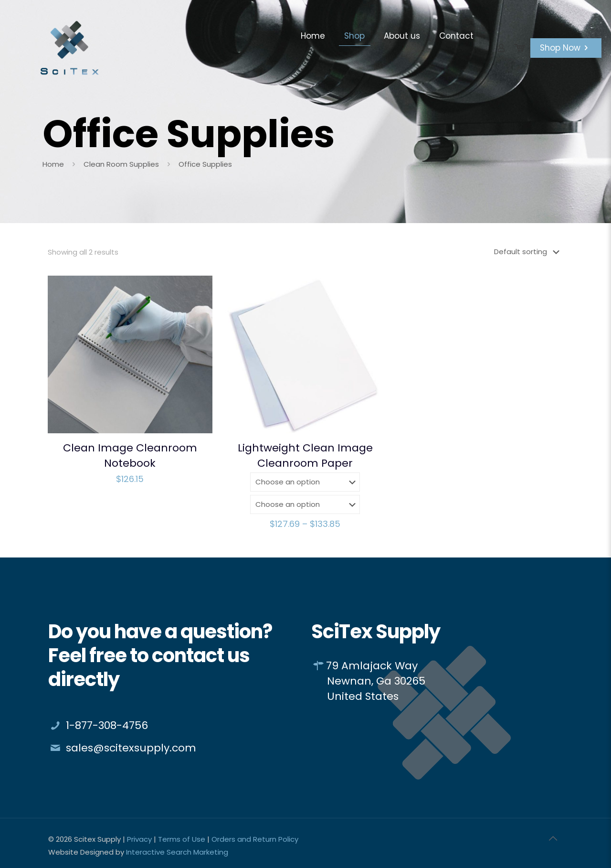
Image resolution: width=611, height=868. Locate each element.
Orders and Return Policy (255, 839)
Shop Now (566, 48)
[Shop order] (529, 252)
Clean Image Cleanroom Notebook (130, 455)
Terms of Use (182, 839)
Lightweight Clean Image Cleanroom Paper (305, 455)
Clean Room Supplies (121, 164)
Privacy (139, 839)
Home (53, 164)
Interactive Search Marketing (177, 852)
